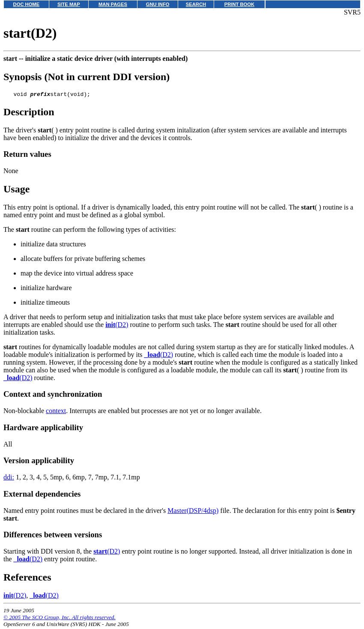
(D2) (117, 326)
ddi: (9, 478)
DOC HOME (27, 4)
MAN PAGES (113, 4)
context (56, 412)
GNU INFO (158, 4)
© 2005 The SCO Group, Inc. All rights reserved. (60, 619)
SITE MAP (69, 4)
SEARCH (196, 4)
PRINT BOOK (239, 4)
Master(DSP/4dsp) (193, 512)
